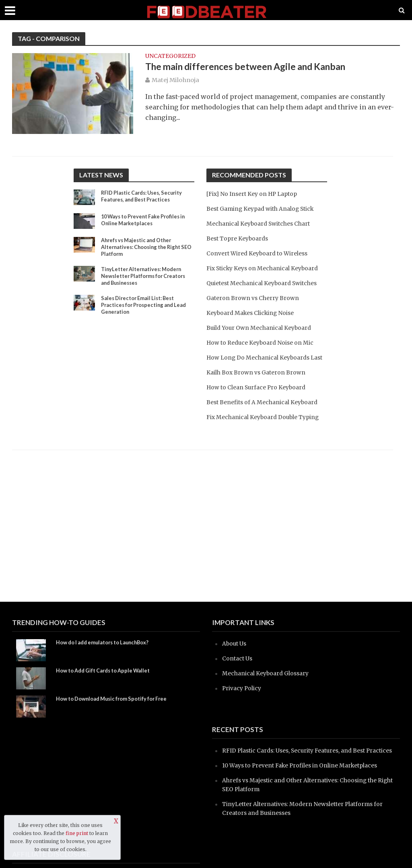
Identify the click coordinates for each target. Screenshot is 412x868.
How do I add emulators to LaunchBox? (108, 643)
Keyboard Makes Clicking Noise (255, 330)
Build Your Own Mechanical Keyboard (264, 345)
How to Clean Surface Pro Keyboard (261, 414)
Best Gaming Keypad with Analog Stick (266, 209)
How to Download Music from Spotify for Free (117, 699)
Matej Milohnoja (175, 81)
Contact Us (238, 658)
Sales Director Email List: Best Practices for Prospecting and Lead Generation (141, 310)
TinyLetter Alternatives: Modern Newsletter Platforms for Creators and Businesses (145, 279)
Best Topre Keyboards (240, 238)
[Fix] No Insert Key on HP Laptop (257, 194)
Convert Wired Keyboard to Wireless (262, 253)
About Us (236, 643)
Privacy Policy (244, 688)
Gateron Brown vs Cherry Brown (256, 316)
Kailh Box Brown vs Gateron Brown (260, 399)
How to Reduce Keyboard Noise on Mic (265, 360)
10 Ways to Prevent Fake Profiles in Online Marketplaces (145, 221)
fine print (77, 833)
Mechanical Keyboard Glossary (270, 673)
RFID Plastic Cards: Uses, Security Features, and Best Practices (146, 197)
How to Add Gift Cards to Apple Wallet (109, 671)
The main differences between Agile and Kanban (257, 68)
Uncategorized (170, 56)
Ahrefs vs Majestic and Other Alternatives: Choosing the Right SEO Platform (145, 248)
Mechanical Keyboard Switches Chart (263, 223)
